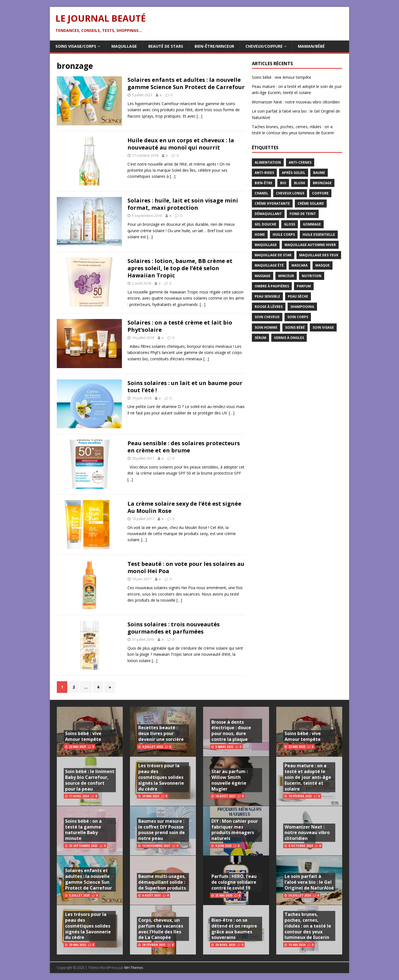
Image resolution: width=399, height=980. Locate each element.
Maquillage (124, 46)
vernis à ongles (289, 338)
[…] (199, 116)
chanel (261, 193)
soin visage (323, 327)
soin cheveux (267, 317)
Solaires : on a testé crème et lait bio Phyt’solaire (180, 326)
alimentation (268, 162)
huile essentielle (319, 235)
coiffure (320, 193)
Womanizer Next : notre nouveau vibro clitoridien (296, 102)
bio (283, 183)
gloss (290, 224)
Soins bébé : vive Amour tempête (282, 77)
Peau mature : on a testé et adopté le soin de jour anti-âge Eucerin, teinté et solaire (308, 777)
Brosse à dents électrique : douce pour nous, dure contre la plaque (231, 731)
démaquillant (268, 214)
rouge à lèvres (269, 307)
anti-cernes (300, 162)
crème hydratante (272, 203)
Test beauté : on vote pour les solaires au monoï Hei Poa (186, 567)
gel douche (265, 224)
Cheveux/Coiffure (264, 46)
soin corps (298, 317)
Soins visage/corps (76, 46)
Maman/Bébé (311, 46)
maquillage (266, 245)
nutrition (312, 276)
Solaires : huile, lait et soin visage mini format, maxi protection (183, 204)
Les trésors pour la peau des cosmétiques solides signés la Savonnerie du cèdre (88, 926)
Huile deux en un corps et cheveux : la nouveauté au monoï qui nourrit (181, 144)
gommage (312, 224)
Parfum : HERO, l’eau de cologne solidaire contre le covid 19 (234, 882)
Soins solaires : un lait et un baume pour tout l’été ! (185, 387)
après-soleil (294, 173)
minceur (286, 276)
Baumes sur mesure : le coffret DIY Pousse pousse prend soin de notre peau (162, 830)
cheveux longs (290, 193)
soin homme (266, 327)
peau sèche (298, 296)
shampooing (302, 307)
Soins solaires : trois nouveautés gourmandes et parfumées (174, 628)
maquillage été (269, 265)
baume (319, 173)
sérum (260, 338)
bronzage (322, 183)
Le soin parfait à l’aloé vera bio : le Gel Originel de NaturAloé (309, 882)
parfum (304, 286)
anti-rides (264, 173)
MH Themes (134, 968)
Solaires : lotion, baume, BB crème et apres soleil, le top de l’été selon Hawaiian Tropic (180, 268)
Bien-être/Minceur (214, 46)
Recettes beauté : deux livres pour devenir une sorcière (161, 733)
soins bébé (295, 327)
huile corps (284, 235)
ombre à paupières (272, 286)
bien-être (264, 183)
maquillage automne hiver (310, 245)
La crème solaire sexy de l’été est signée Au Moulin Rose (184, 507)
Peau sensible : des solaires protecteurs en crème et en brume (184, 447)
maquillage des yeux (319, 255)
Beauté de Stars (166, 46)
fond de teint (303, 214)
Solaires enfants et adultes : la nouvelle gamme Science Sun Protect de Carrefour (186, 83)
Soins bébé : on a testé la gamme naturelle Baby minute (83, 830)
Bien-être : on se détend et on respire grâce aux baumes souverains (234, 929)
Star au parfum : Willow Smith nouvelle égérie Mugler (230, 780)
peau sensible (267, 296)
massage (263, 276)
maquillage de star (273, 255)
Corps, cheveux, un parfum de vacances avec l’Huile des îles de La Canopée (161, 929)
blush (300, 183)
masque (323, 265)
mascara (300, 265)
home (260, 235)
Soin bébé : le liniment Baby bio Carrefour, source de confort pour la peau (90, 780)
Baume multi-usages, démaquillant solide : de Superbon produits (162, 882)
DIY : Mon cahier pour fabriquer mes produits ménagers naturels (235, 830)
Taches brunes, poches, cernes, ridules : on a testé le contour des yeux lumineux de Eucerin (308, 926)
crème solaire (311, 203)
